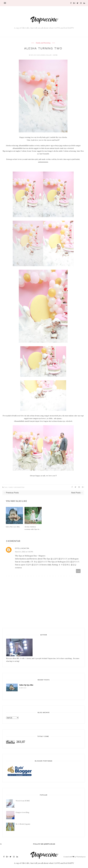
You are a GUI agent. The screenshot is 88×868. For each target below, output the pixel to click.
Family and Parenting (43, 43)
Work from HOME (23, 801)
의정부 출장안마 (32, 565)
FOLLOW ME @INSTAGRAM (44, 844)
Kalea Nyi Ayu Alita (13, 527)
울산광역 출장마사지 (59, 559)
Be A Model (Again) (23, 824)
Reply (78, 571)
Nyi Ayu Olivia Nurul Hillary (41, 55)
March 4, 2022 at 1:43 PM (24, 552)
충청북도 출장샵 (70, 565)
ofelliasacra (22, 548)
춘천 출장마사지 (73, 562)
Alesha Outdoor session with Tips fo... (33, 528)
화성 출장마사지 (41, 562)
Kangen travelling (22, 812)
